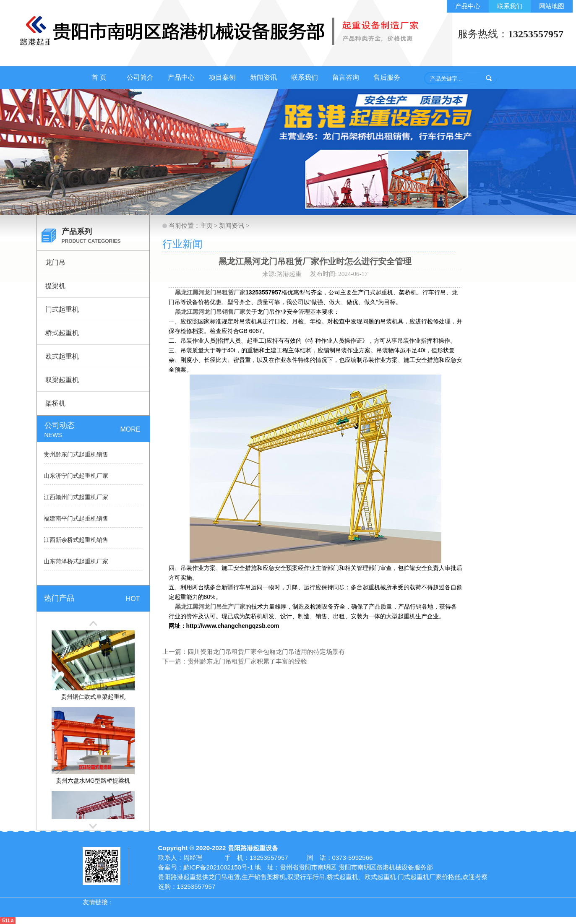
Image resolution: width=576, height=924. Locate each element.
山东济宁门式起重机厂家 (76, 476)
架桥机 (55, 403)
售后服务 (387, 77)
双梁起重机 (62, 380)
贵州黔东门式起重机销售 (76, 454)
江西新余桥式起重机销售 (76, 540)
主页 (206, 226)
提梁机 (55, 286)
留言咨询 (346, 77)
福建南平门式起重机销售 (76, 519)
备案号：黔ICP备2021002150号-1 (206, 867)
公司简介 (140, 77)
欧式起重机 (62, 356)
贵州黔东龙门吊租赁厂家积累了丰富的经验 (247, 661)
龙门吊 (55, 262)
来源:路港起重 (283, 274)
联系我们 (510, 6)
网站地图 (552, 6)
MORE (130, 429)
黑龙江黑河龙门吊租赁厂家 (210, 292)
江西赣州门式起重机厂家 (76, 497)
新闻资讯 (263, 77)
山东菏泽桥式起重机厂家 (76, 561)
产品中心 (468, 6)
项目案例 (222, 77)
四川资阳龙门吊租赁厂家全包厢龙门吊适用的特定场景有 (266, 652)
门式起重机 (62, 309)
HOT (133, 599)
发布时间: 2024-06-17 (339, 274)
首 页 (99, 77)
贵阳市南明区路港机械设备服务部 (386, 867)
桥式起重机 (62, 333)
